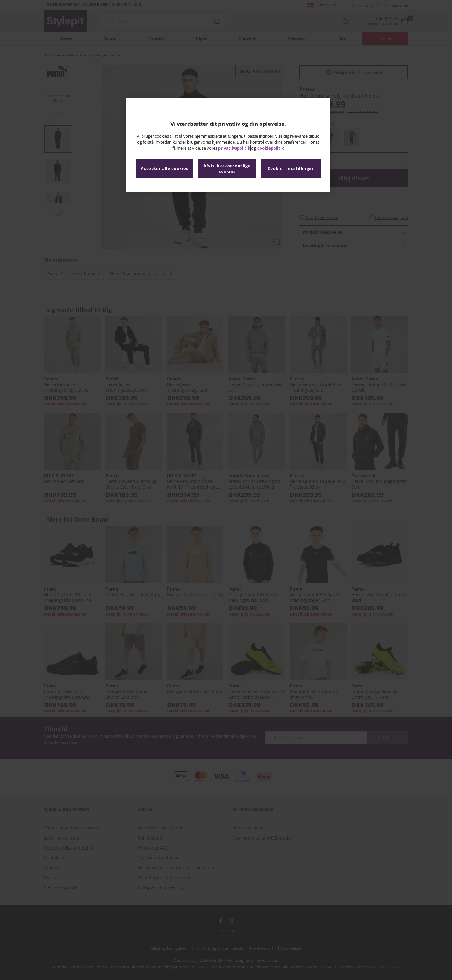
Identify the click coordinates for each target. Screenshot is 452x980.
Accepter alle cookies (164, 169)
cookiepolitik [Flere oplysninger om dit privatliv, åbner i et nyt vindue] (271, 148)
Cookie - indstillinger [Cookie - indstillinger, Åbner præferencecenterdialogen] (291, 169)
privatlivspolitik (234, 148)
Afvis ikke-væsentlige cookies (227, 169)
